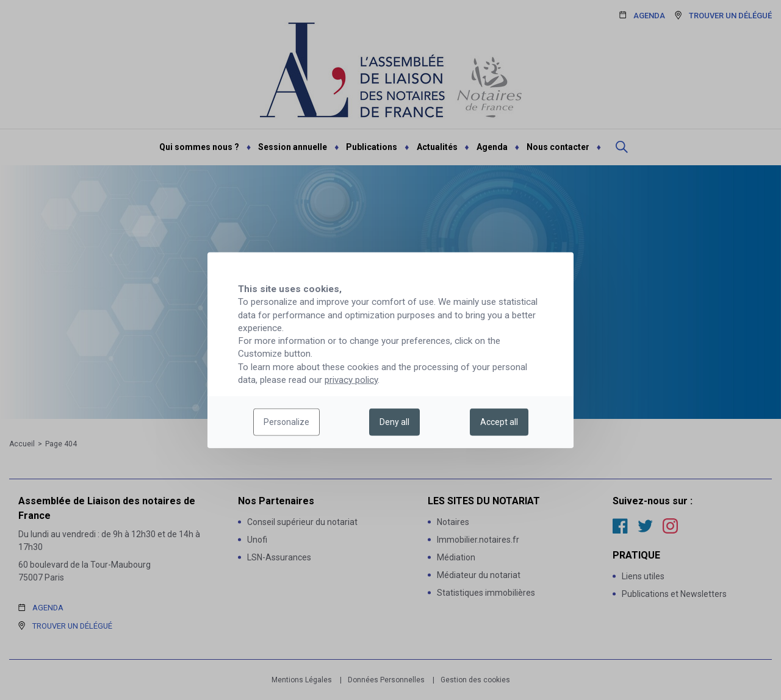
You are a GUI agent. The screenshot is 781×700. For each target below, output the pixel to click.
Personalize (286, 422)
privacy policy (351, 380)
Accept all (499, 422)
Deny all (394, 422)
